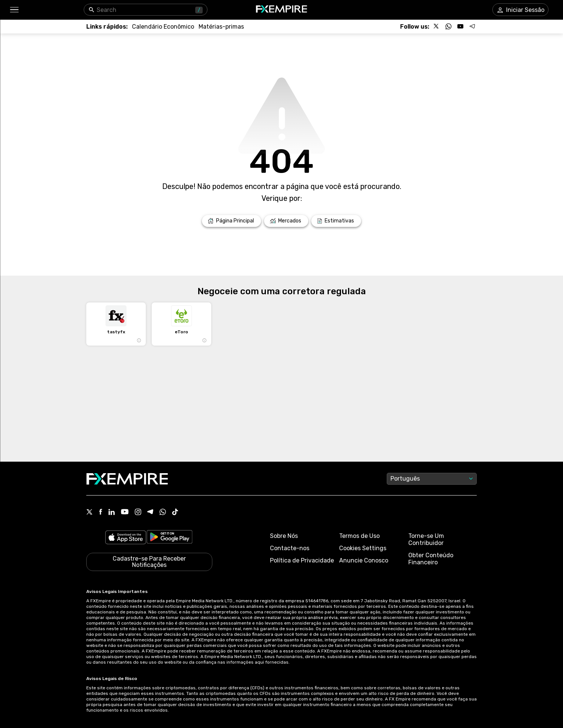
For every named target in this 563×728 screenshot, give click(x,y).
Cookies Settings (363, 548)
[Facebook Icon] (101, 512)
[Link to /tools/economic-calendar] (163, 27)
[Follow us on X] (437, 26)
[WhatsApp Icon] (163, 513)
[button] (14, 10)
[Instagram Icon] (138, 513)
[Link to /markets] (286, 221)
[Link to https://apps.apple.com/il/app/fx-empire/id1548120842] (126, 538)
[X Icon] (90, 513)
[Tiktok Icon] (175, 513)
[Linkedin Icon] (112, 513)
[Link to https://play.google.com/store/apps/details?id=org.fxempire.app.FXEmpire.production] (170, 538)
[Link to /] (231, 221)
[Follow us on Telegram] (472, 26)
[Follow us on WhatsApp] (448, 26)
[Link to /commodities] (221, 27)
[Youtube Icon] (125, 512)
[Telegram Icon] (150, 513)
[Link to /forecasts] (336, 221)
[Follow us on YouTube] (460, 26)
